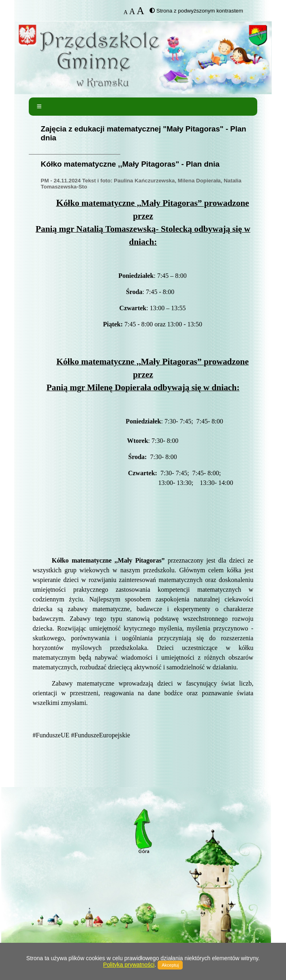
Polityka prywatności (129, 965)
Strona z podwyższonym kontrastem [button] (200, 11)
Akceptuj (170, 965)
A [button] (126, 12)
